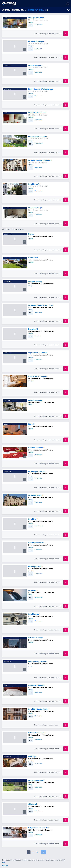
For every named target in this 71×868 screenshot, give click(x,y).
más (3, 862)
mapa (31, 22)
